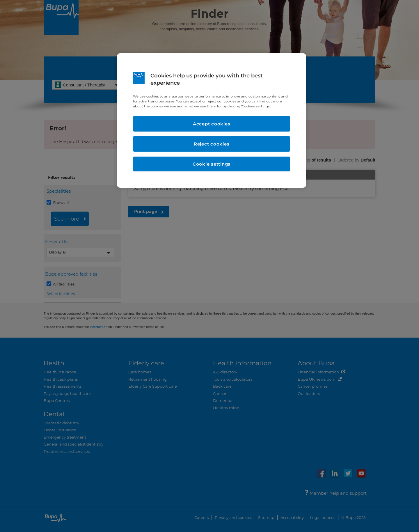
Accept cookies (212, 124)
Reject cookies (212, 144)
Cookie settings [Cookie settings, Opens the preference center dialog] (212, 164)
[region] (212, 121)
